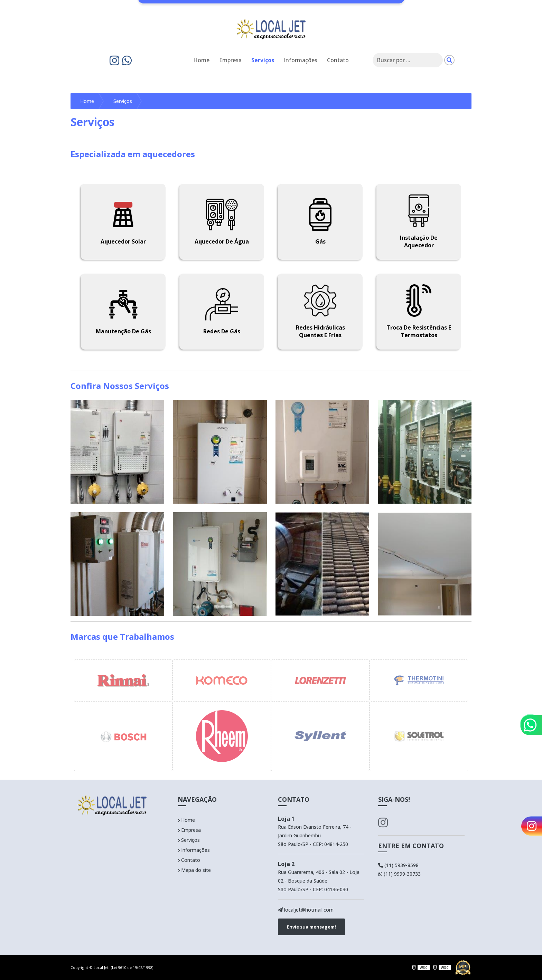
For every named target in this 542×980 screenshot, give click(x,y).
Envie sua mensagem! (311, 927)
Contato (338, 60)
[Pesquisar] (449, 60)
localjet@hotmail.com (306, 910)
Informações (301, 60)
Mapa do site (194, 870)
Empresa (230, 60)
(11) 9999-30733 (399, 874)
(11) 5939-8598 (398, 865)
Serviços (263, 60)
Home (201, 60)
